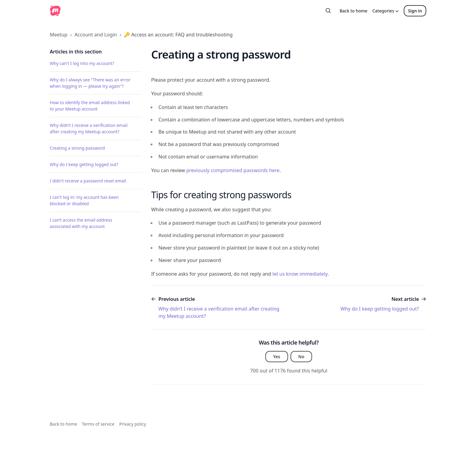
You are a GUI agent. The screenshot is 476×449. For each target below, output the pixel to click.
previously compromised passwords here (233, 170)
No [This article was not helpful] (301, 357)
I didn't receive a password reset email (88, 181)
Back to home (354, 11)
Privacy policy (133, 424)
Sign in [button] (415, 11)
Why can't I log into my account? (82, 63)
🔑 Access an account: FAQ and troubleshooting (178, 35)
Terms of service (98, 424)
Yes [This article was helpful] (277, 357)
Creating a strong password (77, 148)
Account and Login (96, 35)
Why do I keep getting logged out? (84, 164)
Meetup (59, 35)
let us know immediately (300, 274)
